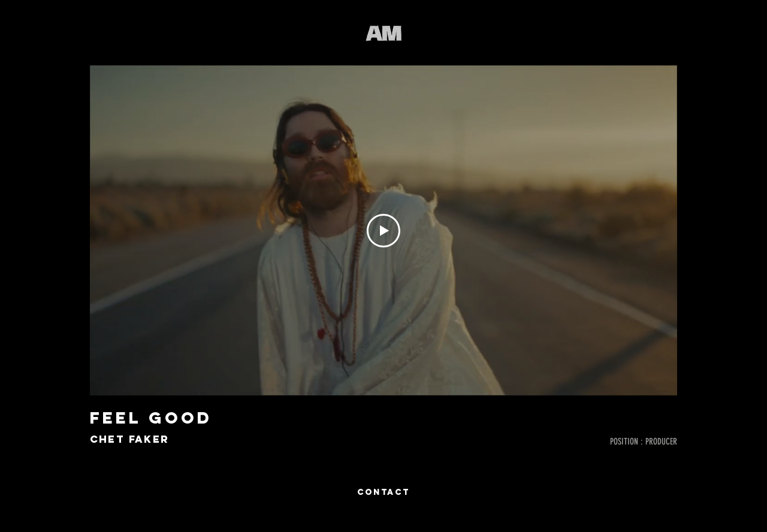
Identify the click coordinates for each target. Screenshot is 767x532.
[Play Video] (383, 231)
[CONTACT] (383, 492)
